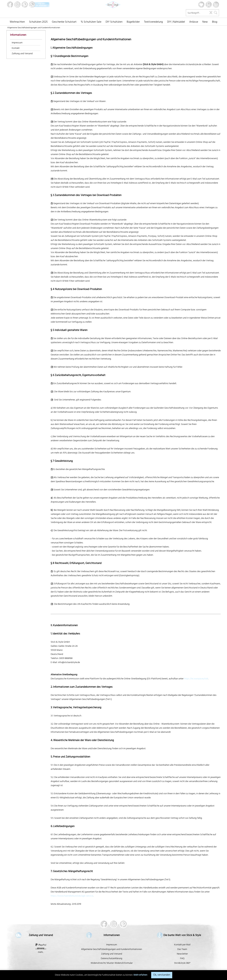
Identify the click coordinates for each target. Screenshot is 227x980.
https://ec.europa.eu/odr (196, 679)
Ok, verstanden (162, 975)
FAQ (182, 959)
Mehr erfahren (140, 975)
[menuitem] (17, 22)
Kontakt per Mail (182, 945)
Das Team (182, 949)
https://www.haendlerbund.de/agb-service (72, 896)
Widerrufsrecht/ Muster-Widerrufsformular (112, 963)
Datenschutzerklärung (112, 959)
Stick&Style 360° (182, 963)
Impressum (17, 43)
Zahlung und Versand (22, 54)
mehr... (41, 952)
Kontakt (16, 48)
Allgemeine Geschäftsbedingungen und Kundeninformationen (112, 949)
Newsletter (182, 954)
